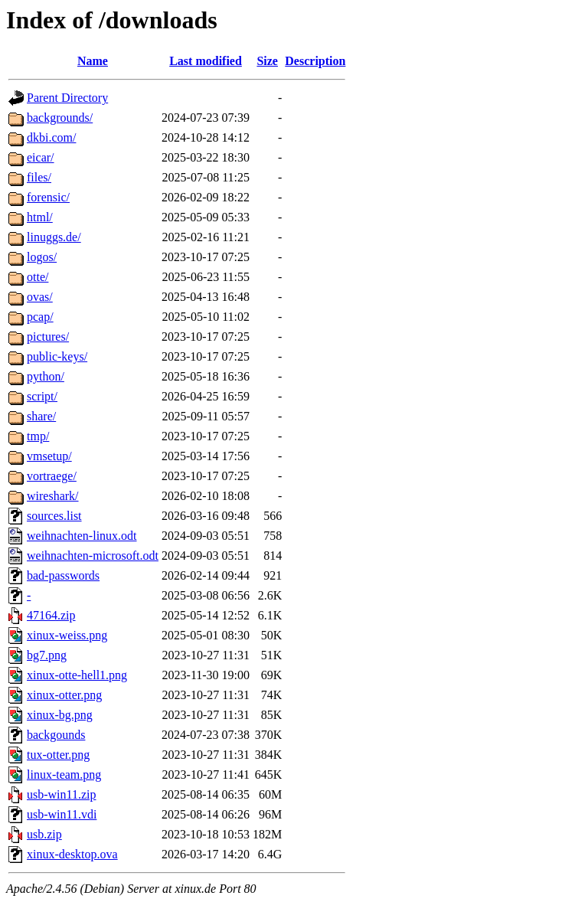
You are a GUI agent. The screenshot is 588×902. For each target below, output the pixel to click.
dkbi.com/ (51, 137)
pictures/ (48, 337)
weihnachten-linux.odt (82, 536)
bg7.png (47, 655)
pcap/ (40, 317)
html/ (40, 217)
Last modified (206, 61)
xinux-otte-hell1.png (77, 675)
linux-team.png (64, 775)
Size (267, 61)
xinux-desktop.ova (72, 854)
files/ (39, 177)
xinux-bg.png (60, 715)
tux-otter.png (58, 755)
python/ (46, 376)
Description (315, 61)
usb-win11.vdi (62, 814)
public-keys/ (57, 356)
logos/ (42, 257)
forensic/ (48, 197)
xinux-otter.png (64, 695)
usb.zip (44, 834)
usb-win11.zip (62, 794)
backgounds (56, 735)
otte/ (38, 277)
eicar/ (41, 157)
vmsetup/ (49, 456)
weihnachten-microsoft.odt (93, 556)
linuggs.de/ (54, 237)
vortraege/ (52, 476)
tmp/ (38, 436)
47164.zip (51, 615)
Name (93, 61)
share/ (41, 416)
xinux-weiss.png (67, 635)
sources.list (54, 516)
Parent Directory (67, 98)
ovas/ (40, 297)
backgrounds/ (60, 118)
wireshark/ (53, 496)
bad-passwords (63, 575)
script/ (42, 396)
